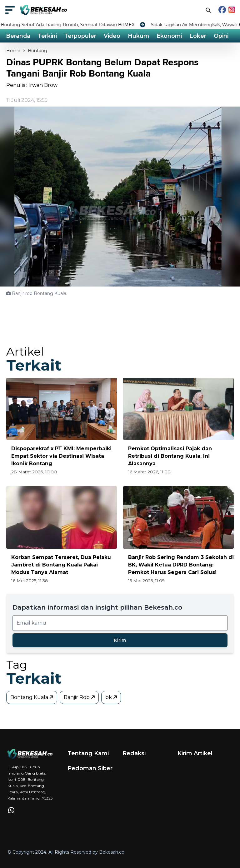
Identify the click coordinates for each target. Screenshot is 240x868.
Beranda (19, 36)
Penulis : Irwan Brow (32, 85)
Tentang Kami (88, 753)
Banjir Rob (80, 697)
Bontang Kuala (32, 697)
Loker (200, 36)
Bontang (37, 51)
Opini (223, 36)
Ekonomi (171, 36)
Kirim (120, 640)
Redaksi (134, 753)
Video (113, 36)
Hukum (140, 36)
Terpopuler (81, 36)
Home (13, 51)
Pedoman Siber (90, 768)
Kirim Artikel (195, 753)
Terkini (48, 36)
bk (112, 697)
